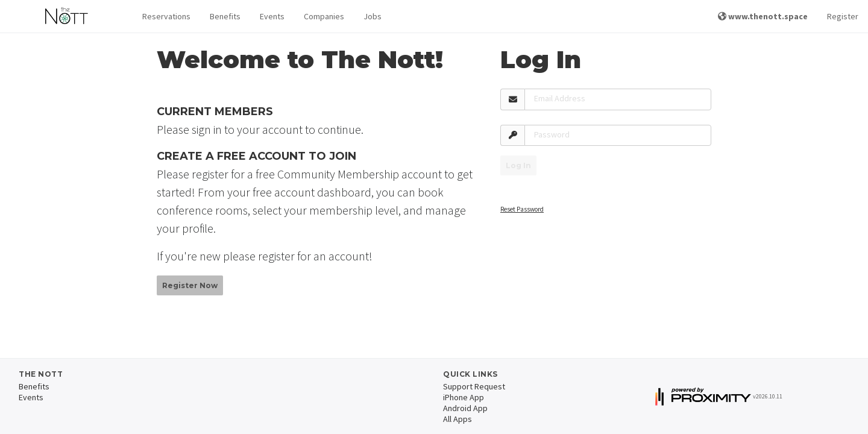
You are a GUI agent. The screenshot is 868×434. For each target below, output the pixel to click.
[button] (166, 17)
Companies (324, 16)
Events (272, 16)
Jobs (373, 16)
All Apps (458, 419)
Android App (465, 408)
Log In (518, 165)
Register (843, 16)
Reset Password (522, 209)
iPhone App (464, 397)
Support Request (474, 386)
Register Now (190, 285)
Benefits (225, 16)
